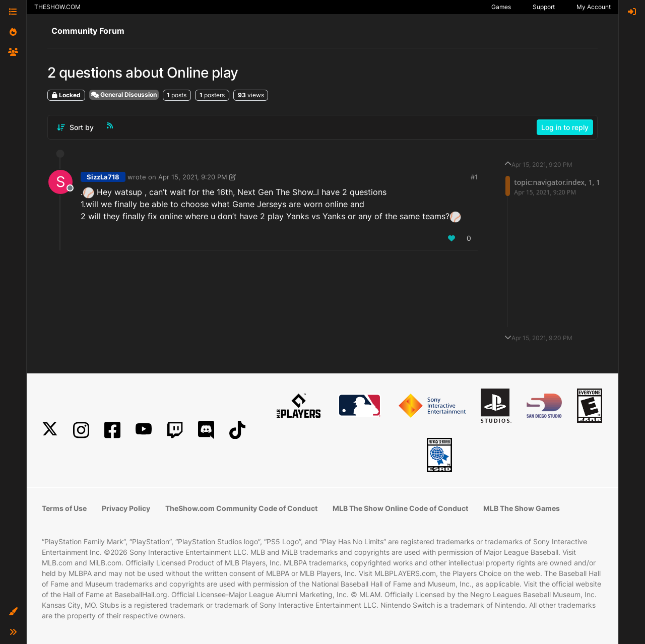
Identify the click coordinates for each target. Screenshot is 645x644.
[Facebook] (112, 430)
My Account (594, 7)
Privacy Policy (126, 508)
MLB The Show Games (522, 508)
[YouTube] (144, 430)
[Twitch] (175, 430)
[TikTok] (237, 430)
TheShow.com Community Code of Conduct (241, 508)
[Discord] (206, 430)
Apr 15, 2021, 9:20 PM (193, 177)
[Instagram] (81, 430)
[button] (13, 612)
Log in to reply (565, 127)
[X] (50, 430)
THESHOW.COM (57, 7)
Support (544, 7)
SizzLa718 (103, 177)
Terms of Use (64, 508)
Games (501, 7)
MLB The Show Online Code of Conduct (400, 508)
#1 (474, 177)
